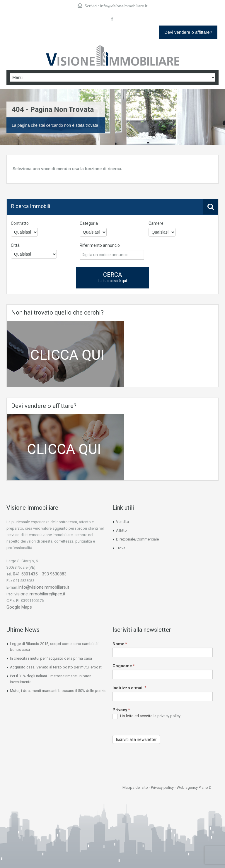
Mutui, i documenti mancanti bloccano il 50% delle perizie (58, 691)
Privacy (121, 710)
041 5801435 (25, 574)
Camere (156, 223)
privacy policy (169, 716)
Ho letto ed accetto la (146, 716)
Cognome (124, 666)
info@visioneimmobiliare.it (124, 6)
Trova (121, 548)
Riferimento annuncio (100, 245)
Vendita (122, 522)
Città (15, 245)
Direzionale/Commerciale (137, 539)
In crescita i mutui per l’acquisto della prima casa (51, 658)
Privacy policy (162, 787)
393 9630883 (54, 574)
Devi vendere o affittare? (188, 32)
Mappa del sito (135, 787)
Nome (120, 644)
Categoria (89, 223)
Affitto (121, 530)
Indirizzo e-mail (129, 688)
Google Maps (19, 607)
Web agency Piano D (194, 787)
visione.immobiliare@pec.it (40, 594)
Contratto (20, 223)
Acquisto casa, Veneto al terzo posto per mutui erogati (56, 667)
